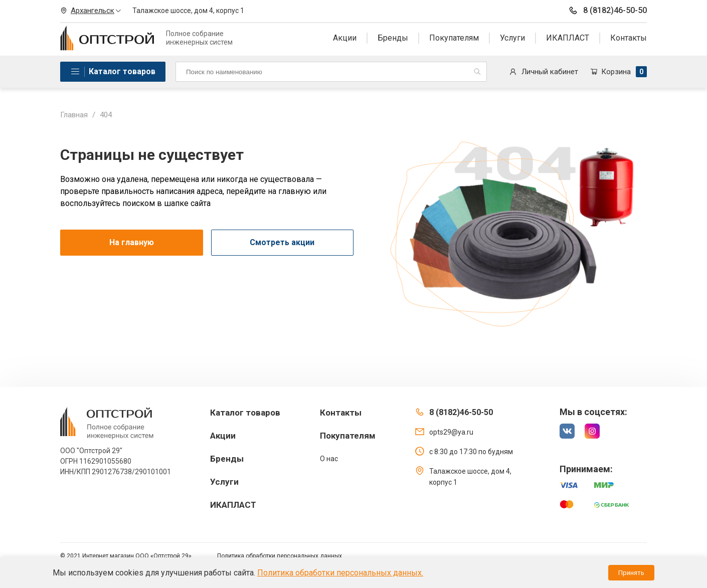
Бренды (393, 38)
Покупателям (454, 38)
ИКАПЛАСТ (568, 38)
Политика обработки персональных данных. (340, 573)
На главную (132, 242)
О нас (329, 459)
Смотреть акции (282, 242)
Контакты (629, 38)
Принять (631, 573)
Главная (74, 115)
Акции (345, 38)
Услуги (512, 38)
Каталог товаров (122, 71)
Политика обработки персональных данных (280, 556)
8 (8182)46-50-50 (607, 11)
